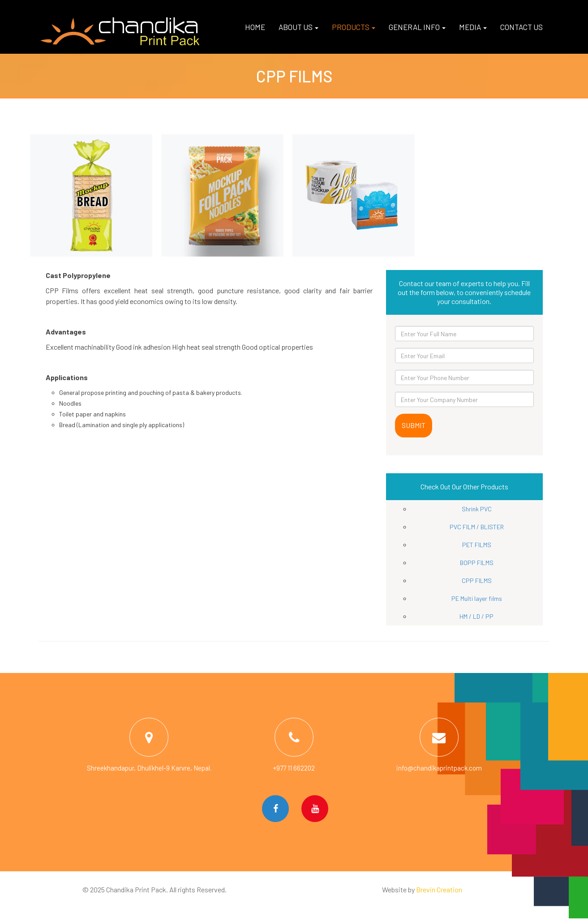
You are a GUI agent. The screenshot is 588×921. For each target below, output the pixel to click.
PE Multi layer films (477, 598)
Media (473, 27)
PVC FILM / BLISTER (477, 527)
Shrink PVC (477, 509)
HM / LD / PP (476, 616)
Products (354, 27)
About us (298, 27)
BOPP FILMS (477, 563)
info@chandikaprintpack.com (439, 768)
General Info (417, 27)
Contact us (521, 27)
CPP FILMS (477, 580)
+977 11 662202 (294, 768)
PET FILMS (477, 545)
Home (255, 27)
